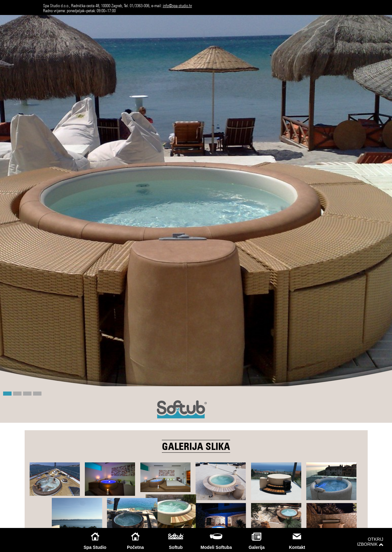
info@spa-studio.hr (177, 6)
